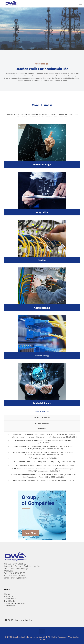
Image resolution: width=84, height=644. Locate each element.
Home (7, 594)
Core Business (11, 599)
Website (42, 429)
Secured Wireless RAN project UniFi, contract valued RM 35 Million (38, 481)
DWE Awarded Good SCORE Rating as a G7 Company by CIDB (39, 462)
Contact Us (10, 606)
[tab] (42, 412)
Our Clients (10, 601)
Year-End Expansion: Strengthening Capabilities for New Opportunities (44, 440)
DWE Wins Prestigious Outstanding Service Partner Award (38, 465)
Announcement (42, 423)
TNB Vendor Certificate (38, 458)
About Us (9, 596)
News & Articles (42, 412)
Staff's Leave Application (18, 620)
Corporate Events (42, 417)
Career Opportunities (14, 603)
